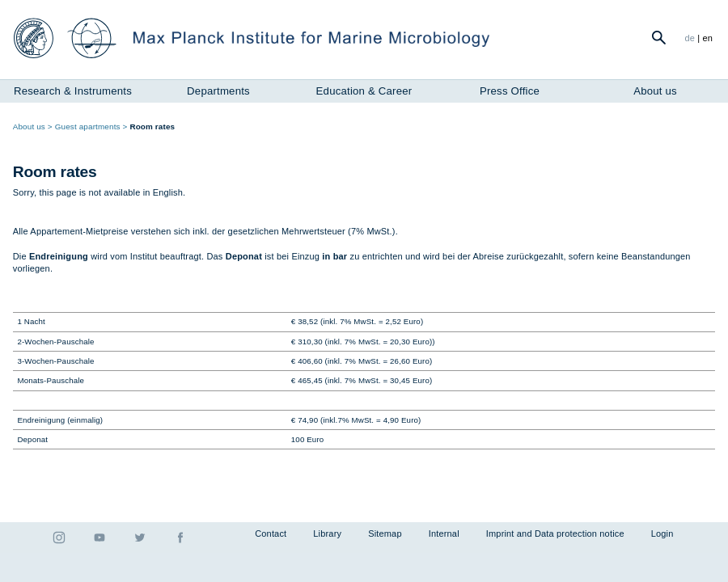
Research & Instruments (73, 91)
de (690, 38)
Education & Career (364, 91)
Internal (444, 533)
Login (662, 533)
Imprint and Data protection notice (555, 533)
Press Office (510, 91)
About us (655, 91)
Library (327, 533)
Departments (218, 91)
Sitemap (385, 533)
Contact (271, 533)
